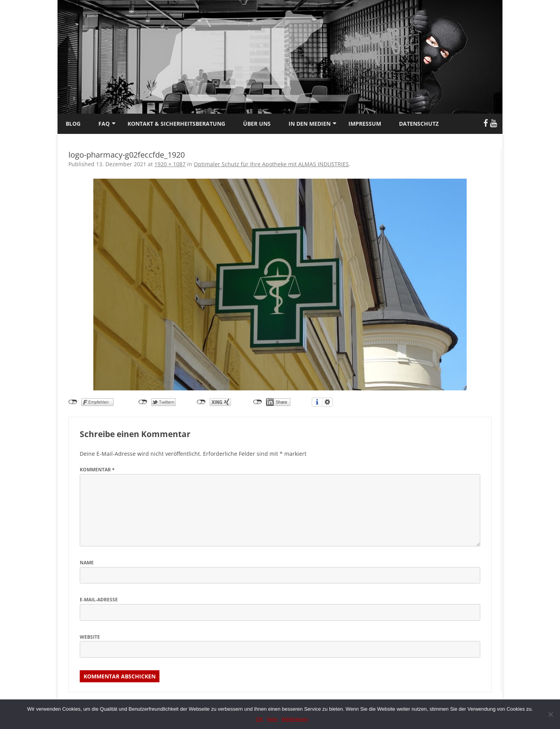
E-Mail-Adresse (99, 600)
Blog (73, 124)
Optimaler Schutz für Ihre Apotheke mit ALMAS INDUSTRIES (271, 164)
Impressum (365, 124)
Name (87, 563)
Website (90, 637)
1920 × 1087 (170, 164)
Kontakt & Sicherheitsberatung (176, 124)
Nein (272, 719)
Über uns (257, 124)
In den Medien (310, 124)
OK (260, 719)
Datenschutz (419, 124)
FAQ (104, 124)
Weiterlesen (295, 719)
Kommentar (97, 470)
